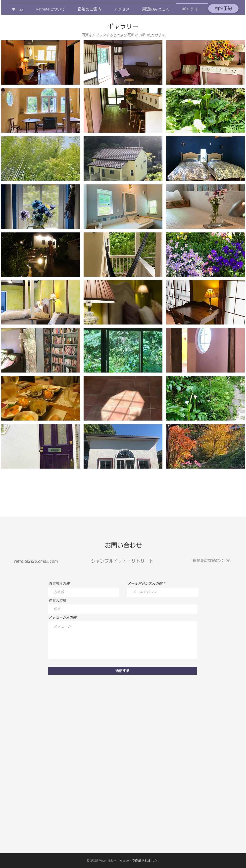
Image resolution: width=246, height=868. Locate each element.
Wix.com (125, 860)
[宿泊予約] (223, 8)
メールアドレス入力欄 (145, 584)
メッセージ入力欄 (62, 617)
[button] (41, 62)
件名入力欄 (57, 600)
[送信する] (123, 671)
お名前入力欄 (59, 584)
